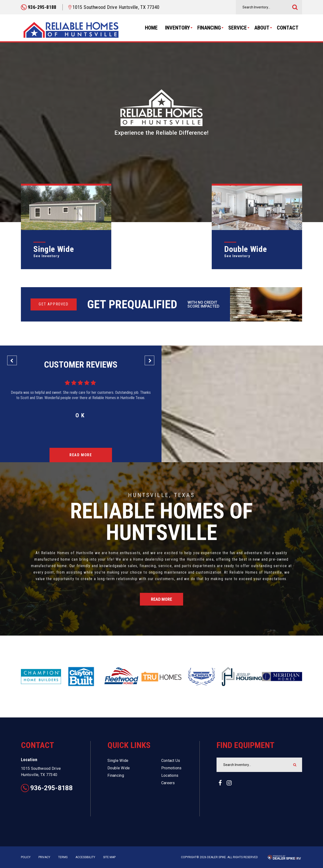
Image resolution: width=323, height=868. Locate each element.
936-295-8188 (47, 788)
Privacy (44, 857)
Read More (81, 455)
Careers (168, 783)
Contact (288, 28)
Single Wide (118, 761)
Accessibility (85, 857)
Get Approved (53, 304)
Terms (63, 857)
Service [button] (238, 28)
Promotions (171, 768)
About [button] (262, 28)
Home (151, 28)
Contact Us (171, 761)
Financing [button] (209, 28)
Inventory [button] (177, 28)
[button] (12, 360)
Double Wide (119, 768)
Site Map (109, 857)
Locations (170, 775)
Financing (116, 775)
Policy (26, 857)
